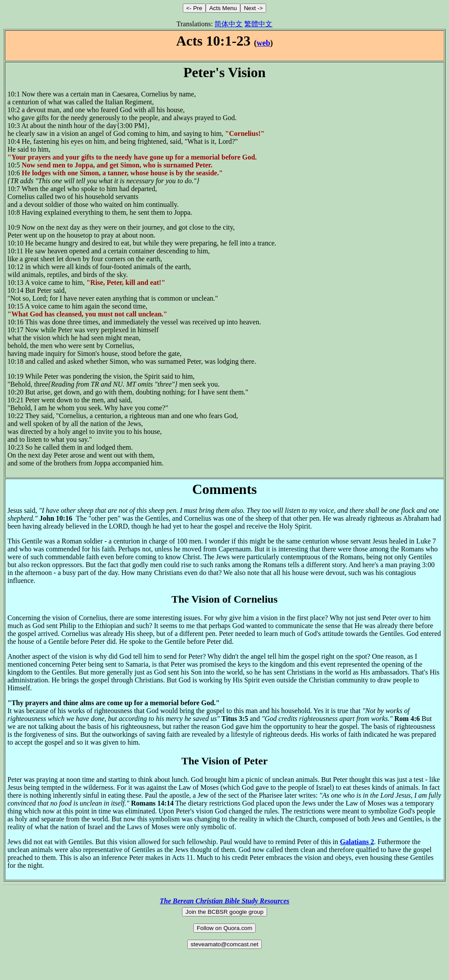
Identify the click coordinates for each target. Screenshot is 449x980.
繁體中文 (258, 24)
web (263, 43)
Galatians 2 (357, 842)
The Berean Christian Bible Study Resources (224, 901)
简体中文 (228, 24)
